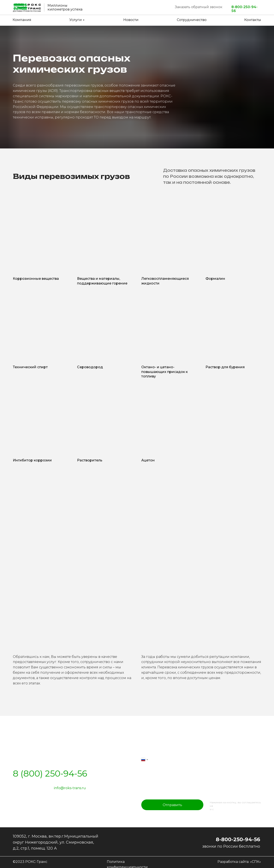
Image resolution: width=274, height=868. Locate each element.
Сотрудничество (192, 20)
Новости (131, 20)
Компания (22, 20)
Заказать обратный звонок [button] (199, 7)
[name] (201, 745)
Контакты (253, 20)
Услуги (76, 20)
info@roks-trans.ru (70, 788)
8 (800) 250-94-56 (50, 773)
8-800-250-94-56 (244, 9)
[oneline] (201, 790)
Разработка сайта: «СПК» (239, 862)
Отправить (172, 805)
